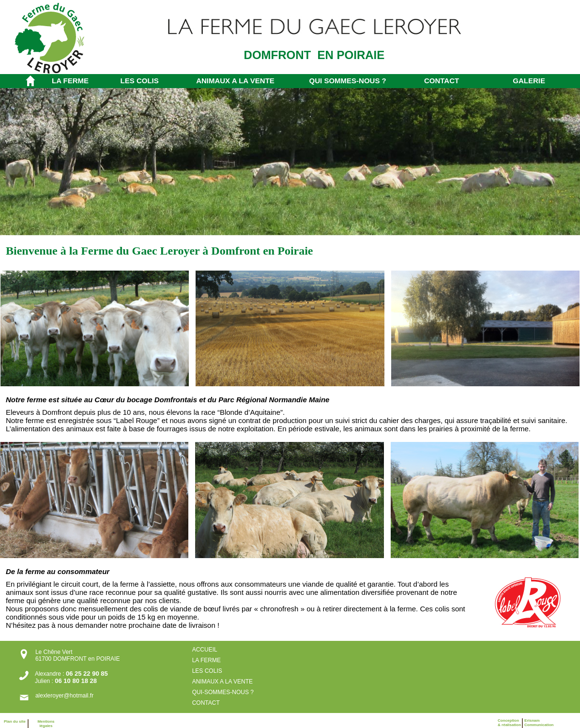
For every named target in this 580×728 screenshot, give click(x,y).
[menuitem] (78, 81)
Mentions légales (46, 724)
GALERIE (529, 81)
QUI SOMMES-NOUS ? (348, 81)
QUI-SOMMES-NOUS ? (224, 692)
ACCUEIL (205, 650)
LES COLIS (140, 81)
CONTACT (442, 81)
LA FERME (70, 81)
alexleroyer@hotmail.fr (64, 696)
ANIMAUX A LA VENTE (235, 81)
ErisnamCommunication (539, 723)
